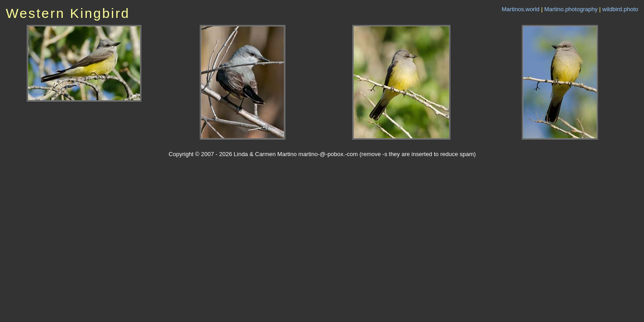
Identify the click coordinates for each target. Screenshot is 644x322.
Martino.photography (571, 9)
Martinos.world (521, 9)
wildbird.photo (620, 9)
